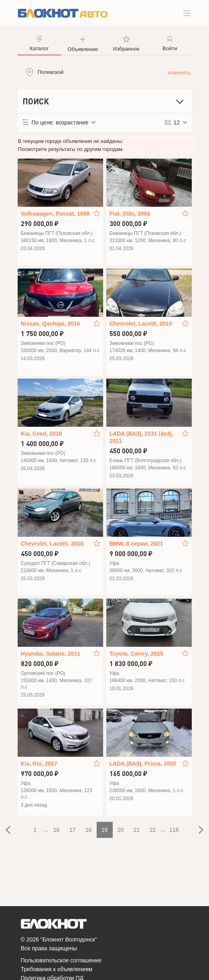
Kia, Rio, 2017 (39, 764)
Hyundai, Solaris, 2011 (51, 654)
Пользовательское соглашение (61, 960)
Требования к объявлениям (57, 969)
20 (121, 830)
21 (137, 830)
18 (89, 830)
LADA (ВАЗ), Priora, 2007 (143, 764)
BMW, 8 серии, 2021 (136, 544)
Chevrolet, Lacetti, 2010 (141, 324)
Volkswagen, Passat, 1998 (55, 214)
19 (105, 830)
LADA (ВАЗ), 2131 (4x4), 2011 (141, 437)
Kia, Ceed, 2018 (42, 434)
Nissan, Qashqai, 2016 (51, 324)
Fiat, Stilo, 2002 (130, 214)
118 (174, 830)
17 (73, 830)
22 (153, 830)
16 (57, 830)
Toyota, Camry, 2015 (136, 654)
